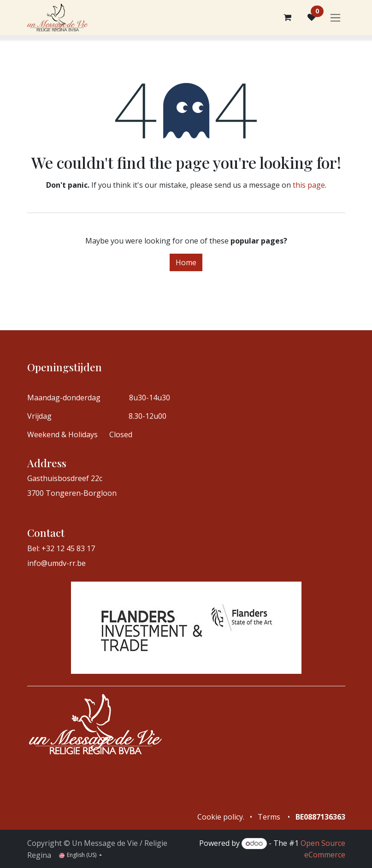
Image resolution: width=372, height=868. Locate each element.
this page (309, 185)
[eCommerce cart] (288, 18)
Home (186, 262)
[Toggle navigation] (335, 18)
